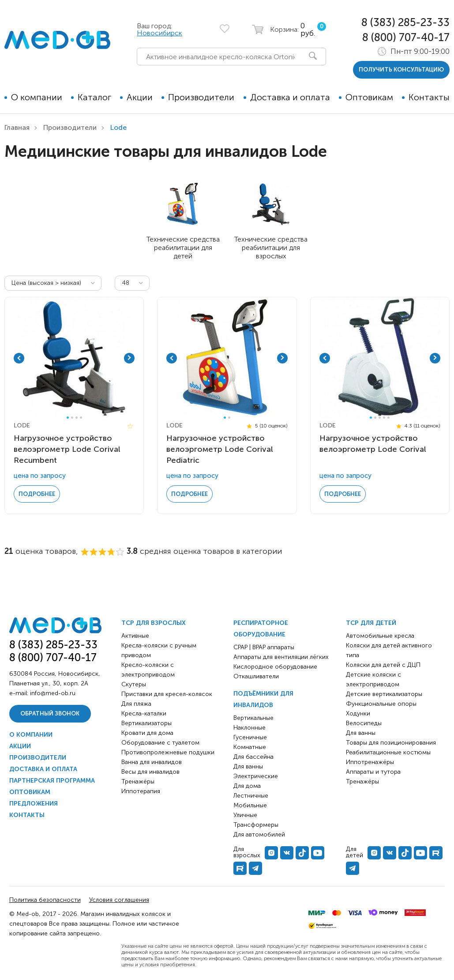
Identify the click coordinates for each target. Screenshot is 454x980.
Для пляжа (136, 704)
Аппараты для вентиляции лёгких (281, 657)
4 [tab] (81, 418)
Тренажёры (138, 781)
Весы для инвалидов (150, 772)
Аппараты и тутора (373, 772)
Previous (19, 358)
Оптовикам (369, 97)
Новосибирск (159, 33)
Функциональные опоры (381, 704)
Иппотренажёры (370, 762)
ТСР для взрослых (154, 623)
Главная (17, 127)
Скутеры (134, 684)
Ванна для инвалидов (152, 762)
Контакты (429, 97)
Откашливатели (256, 676)
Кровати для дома (147, 733)
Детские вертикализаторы (384, 694)
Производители (201, 97)
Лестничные (251, 796)
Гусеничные (250, 737)
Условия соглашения (119, 900)
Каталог (94, 97)
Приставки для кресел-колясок (167, 694)
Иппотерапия (141, 791)
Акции (140, 97)
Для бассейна (253, 757)
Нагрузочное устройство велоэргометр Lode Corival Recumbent (67, 449)
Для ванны (248, 766)
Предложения (34, 804)
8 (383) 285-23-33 (405, 22)
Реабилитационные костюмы (388, 752)
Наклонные (250, 728)
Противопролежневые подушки (168, 752)
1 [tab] (68, 418)
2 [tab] (72, 418)
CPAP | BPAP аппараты (264, 647)
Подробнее (37, 494)
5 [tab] (388, 418)
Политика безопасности (45, 900)
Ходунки (358, 713)
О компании (37, 97)
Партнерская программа (52, 781)
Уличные (245, 815)
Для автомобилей (259, 834)
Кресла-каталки (144, 713)
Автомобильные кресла (380, 636)
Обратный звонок (50, 713)
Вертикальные (253, 718)
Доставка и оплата (290, 97)
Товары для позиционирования (391, 743)
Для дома (247, 786)
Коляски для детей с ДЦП (383, 665)
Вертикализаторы (146, 723)
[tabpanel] (74, 358)
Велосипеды (364, 723)
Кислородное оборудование (275, 667)
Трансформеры (256, 825)
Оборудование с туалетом (160, 743)
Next (129, 358)
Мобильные (250, 805)
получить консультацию (401, 70)
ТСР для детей (371, 623)
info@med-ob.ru (53, 693)
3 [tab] (77, 418)
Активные (135, 636)
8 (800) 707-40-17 (406, 37)
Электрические (256, 776)
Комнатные (250, 747)
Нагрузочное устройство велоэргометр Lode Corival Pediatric (220, 449)
